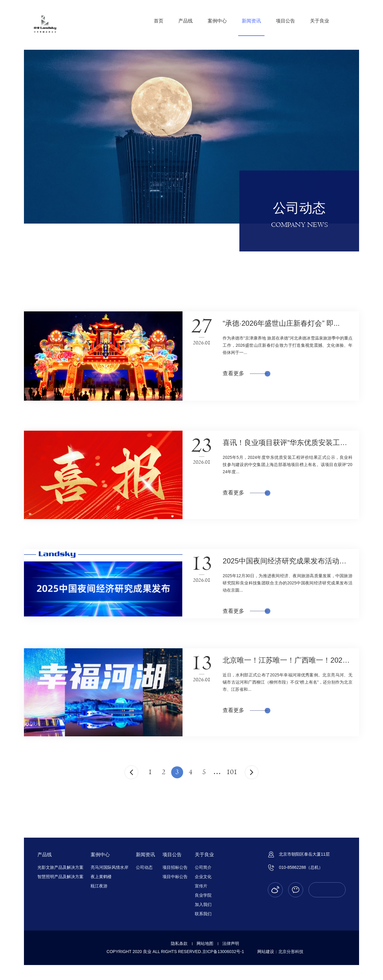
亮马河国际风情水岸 (110, 867)
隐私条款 (179, 943)
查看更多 (245, 373)
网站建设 (266, 952)
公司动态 (144, 867)
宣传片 (201, 886)
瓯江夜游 (99, 886)
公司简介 (203, 867)
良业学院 (203, 895)
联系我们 (203, 914)
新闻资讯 (251, 21)
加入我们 (203, 904)
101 (232, 772)
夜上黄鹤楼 (101, 877)
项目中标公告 (175, 877)
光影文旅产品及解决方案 (60, 867)
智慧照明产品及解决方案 (60, 877)
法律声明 (231, 943)
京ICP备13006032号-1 (223, 952)
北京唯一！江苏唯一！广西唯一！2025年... (291, 660)
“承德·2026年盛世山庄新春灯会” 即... (281, 323)
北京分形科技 (291, 952)
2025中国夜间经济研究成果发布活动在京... (291, 561)
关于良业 (320, 21)
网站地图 (205, 943)
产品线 (186, 21)
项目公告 (285, 21)
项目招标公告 (175, 867)
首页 (159, 21)
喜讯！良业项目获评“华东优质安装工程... (288, 442)
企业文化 (203, 877)
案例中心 (217, 21)
